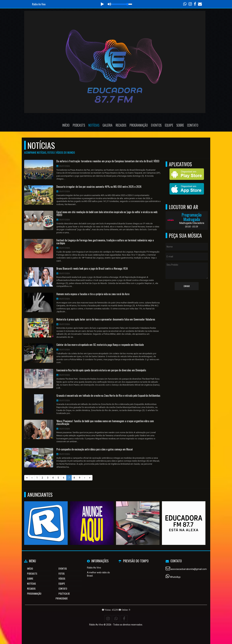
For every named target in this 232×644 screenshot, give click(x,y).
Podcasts (79, 125)
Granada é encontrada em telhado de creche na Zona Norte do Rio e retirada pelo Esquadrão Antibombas (108, 396)
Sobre (180, 125)
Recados (121, 125)
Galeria (108, 125)
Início (66, 125)
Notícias (94, 125)
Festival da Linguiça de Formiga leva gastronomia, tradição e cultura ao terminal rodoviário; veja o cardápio (105, 242)
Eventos (156, 125)
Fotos (62, 573)
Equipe (169, 125)
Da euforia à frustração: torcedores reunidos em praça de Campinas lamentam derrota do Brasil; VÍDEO (108, 161)
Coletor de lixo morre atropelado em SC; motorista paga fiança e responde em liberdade (100, 345)
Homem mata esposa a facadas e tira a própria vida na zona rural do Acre (93, 294)
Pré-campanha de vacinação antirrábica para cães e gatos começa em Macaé (94, 449)
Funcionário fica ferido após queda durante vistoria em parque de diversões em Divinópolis (101, 370)
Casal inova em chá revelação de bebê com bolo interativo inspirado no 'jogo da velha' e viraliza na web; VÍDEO (107, 214)
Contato (193, 125)
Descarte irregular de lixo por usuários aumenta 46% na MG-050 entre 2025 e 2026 (99, 187)
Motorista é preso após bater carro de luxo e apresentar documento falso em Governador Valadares (106, 319)
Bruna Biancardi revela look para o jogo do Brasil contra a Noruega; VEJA (92, 269)
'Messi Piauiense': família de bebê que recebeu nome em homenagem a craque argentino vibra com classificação (105, 423)
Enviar (187, 286)
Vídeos (62, 578)
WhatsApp (175, 577)
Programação (139, 125)
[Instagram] (108, 618)
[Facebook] (124, 618)
